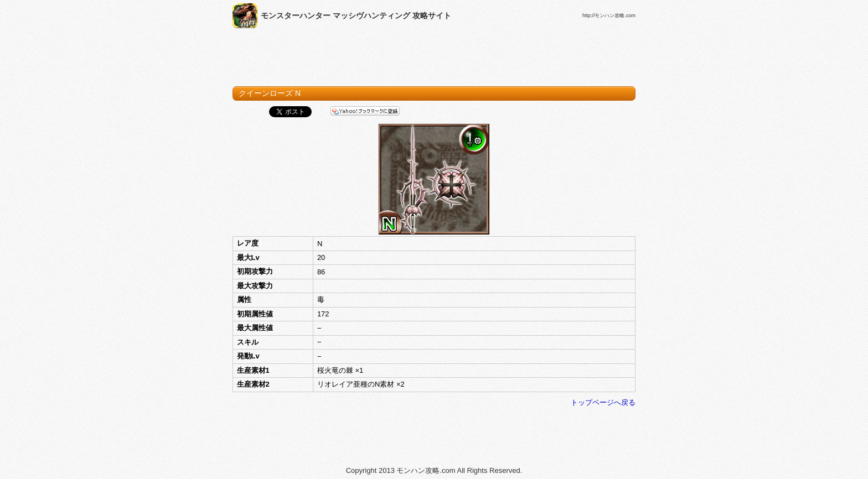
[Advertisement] (434, 60)
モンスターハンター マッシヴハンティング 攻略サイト (356, 15)
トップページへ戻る (603, 402)
